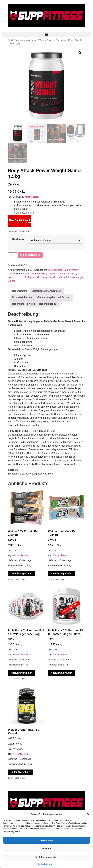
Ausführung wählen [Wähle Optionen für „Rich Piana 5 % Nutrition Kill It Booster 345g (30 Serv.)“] (62, 673)
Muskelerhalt (60, 277)
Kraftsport (30, 277)
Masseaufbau (44, 277)
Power (71, 277)
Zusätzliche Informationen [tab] (46, 291)
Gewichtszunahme (66, 274)
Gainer (34, 40)
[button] (88, 814)
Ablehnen (46, 849)
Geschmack (18, 239)
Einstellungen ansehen (46, 857)
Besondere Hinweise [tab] (24, 304)
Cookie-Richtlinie (45, 864)
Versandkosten (32, 197)
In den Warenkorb (30, 255)
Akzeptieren (46, 840)
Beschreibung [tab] (20, 291)
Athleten (36, 274)
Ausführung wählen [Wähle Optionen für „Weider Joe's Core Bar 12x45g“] (62, 574)
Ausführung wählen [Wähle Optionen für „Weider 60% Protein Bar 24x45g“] (22, 574)
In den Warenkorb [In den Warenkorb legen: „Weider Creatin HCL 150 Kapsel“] (21, 772)
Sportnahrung (22, 40)
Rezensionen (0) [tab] (48, 304)
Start (10, 40)
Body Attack (48, 274)
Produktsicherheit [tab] (22, 297)
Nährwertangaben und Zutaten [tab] (53, 297)
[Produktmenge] (12, 256)
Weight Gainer (46, 40)
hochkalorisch (16, 277)
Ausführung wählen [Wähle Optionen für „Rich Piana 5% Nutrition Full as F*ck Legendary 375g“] (22, 673)
